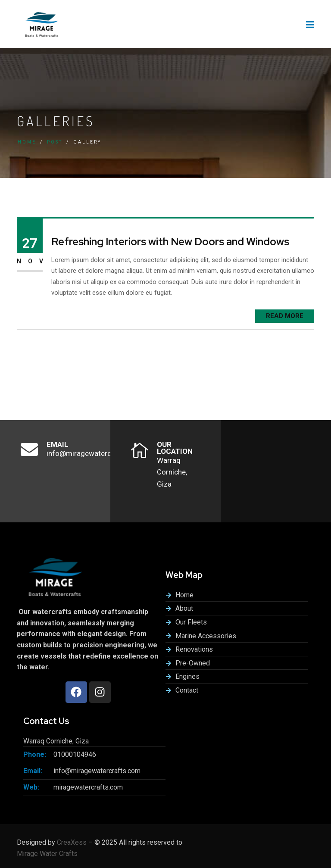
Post (55, 142)
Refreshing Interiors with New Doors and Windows (170, 242)
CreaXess (72, 842)
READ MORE (285, 316)
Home (27, 142)
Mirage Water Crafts (47, 854)
